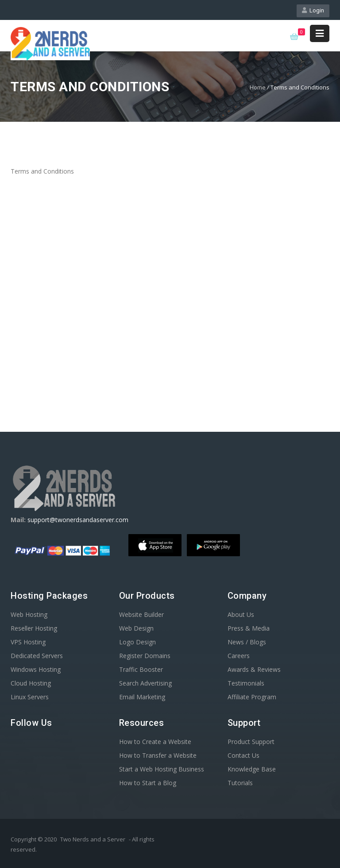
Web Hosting (29, 614)
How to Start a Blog (148, 783)
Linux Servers (30, 697)
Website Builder (141, 614)
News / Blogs (247, 642)
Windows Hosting (36, 669)
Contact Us (243, 755)
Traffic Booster (141, 669)
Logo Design (137, 642)
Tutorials (240, 783)
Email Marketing (142, 697)
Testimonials (246, 683)
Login (313, 10)
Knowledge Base (252, 769)
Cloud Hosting (31, 683)
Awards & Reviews (254, 669)
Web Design (136, 628)
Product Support (251, 742)
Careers (239, 656)
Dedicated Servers (37, 656)
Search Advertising (145, 683)
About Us (241, 614)
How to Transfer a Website (158, 755)
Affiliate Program (252, 697)
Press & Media (249, 628)
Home (258, 87)
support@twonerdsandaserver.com (78, 520)
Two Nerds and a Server (93, 839)
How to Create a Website (155, 742)
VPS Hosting (28, 642)
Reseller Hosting (34, 628)
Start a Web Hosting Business (162, 769)
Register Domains (145, 656)
